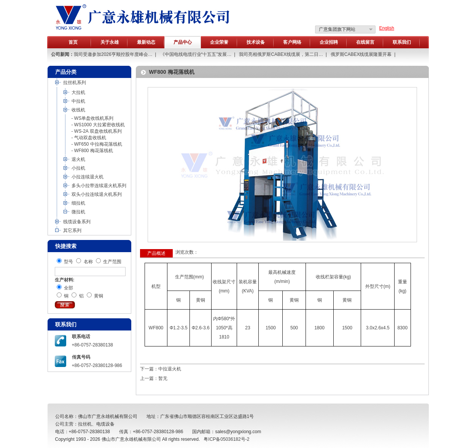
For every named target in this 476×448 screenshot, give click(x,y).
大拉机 (78, 92)
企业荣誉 (219, 42)
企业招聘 (329, 42)
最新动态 (146, 42)
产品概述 (156, 253)
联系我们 (402, 42)
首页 (73, 42)
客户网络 (292, 42)
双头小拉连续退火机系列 (97, 194)
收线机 (78, 110)
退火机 (78, 159)
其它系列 (72, 230)
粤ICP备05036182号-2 (226, 439)
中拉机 (78, 101)
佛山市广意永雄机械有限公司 (131, 439)
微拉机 (78, 212)
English (387, 28)
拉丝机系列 (75, 83)
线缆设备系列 (77, 222)
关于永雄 (110, 42)
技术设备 (256, 42)
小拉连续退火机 (88, 177)
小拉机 (78, 168)
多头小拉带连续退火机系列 (99, 186)
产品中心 (183, 42)
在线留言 (365, 42)
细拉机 (78, 203)
